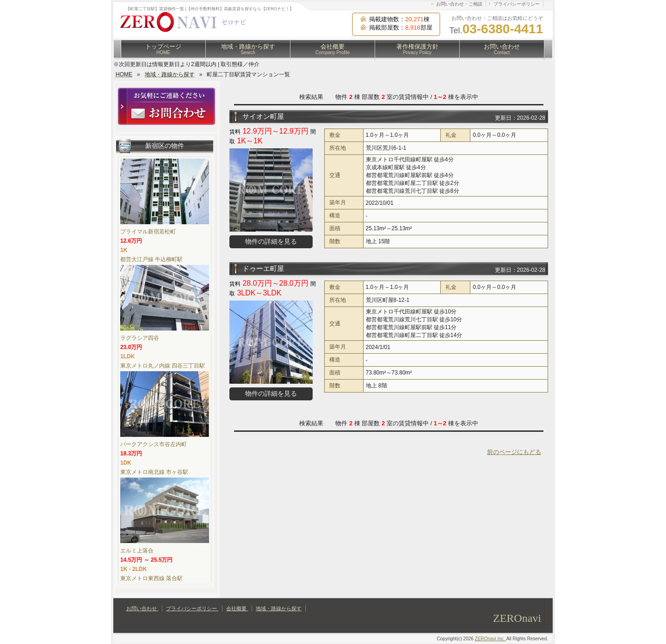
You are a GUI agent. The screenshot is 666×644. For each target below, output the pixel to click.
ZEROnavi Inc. (491, 639)
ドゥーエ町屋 (263, 268)
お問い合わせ (502, 49)
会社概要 (333, 49)
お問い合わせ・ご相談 (459, 4)
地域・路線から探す (248, 49)
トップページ (163, 49)
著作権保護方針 (417, 49)
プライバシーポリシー (517, 4)
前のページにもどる (514, 452)
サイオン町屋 (263, 116)
